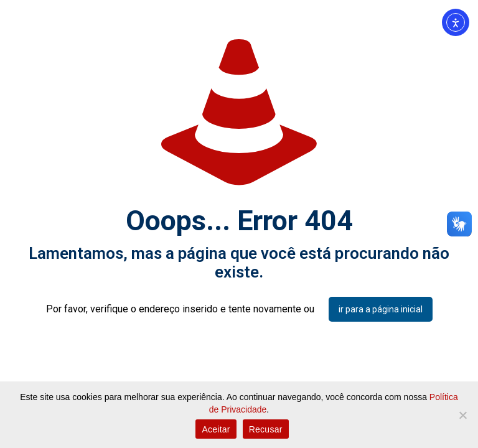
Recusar (266, 429)
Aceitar (216, 429)
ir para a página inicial (381, 309)
